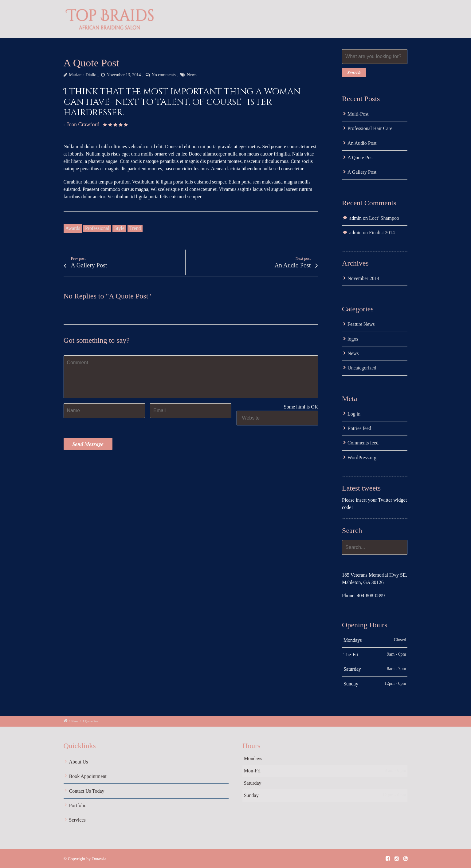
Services (77, 820)
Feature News (361, 324)
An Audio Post (362, 143)
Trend (135, 228)
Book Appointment (88, 776)
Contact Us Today (87, 791)
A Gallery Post (362, 172)
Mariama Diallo (83, 75)
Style (119, 228)
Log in (354, 414)
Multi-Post (358, 114)
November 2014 (363, 278)
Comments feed (363, 443)
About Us (79, 762)
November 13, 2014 (124, 75)
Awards (73, 228)
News (192, 75)
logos (353, 339)
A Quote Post (361, 158)
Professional (97, 228)
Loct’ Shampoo (384, 218)
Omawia (99, 859)
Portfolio (78, 805)
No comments (164, 75)
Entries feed (359, 428)
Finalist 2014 (382, 233)
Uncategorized (362, 368)
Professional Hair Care (370, 128)
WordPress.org (362, 458)
